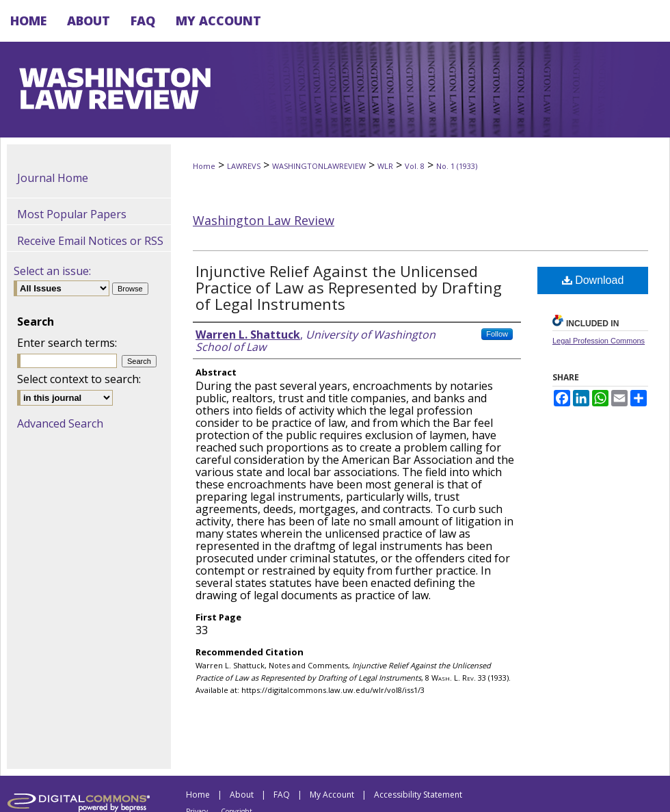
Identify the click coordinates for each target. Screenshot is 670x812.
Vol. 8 (415, 166)
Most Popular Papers (72, 214)
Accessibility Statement (418, 795)
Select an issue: (52, 271)
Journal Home (53, 178)
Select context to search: (79, 379)
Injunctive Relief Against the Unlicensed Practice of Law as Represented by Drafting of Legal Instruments (349, 287)
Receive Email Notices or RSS (90, 241)
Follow (497, 334)
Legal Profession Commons (599, 341)
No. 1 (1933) (457, 166)
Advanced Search (60, 423)
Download (593, 280)
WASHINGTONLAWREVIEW (319, 166)
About (242, 795)
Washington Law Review (264, 220)
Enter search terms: (67, 343)
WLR (385, 166)
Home (204, 166)
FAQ (282, 795)
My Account (332, 795)
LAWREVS (244, 166)
